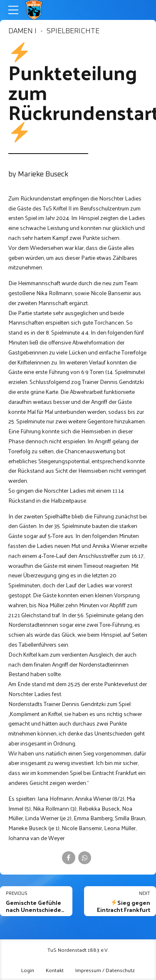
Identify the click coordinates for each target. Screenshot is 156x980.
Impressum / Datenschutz (105, 970)
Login (28, 970)
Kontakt (55, 970)
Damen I (22, 31)
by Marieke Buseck (38, 175)
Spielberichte (73, 31)
